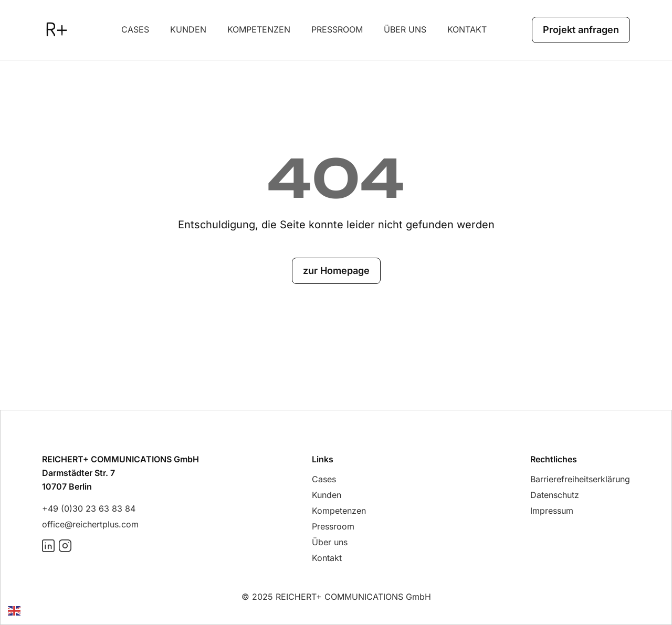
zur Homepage (336, 271)
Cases (135, 29)
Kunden (188, 29)
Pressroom (337, 29)
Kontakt (467, 29)
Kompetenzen (259, 29)
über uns (405, 29)
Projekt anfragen (581, 30)
